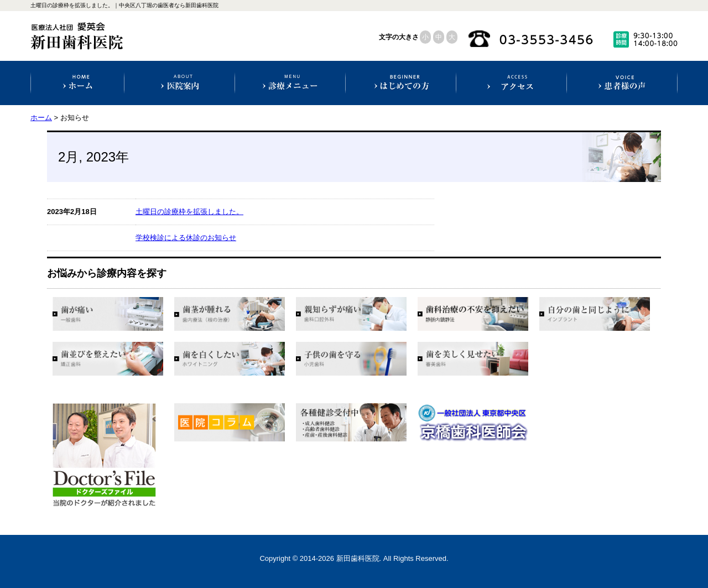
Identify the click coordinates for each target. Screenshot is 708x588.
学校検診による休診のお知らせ (186, 238)
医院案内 (179, 83)
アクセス (511, 83)
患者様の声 (622, 83)
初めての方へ (401, 83)
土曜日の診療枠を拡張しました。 (189, 212)
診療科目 (290, 83)
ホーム (78, 83)
